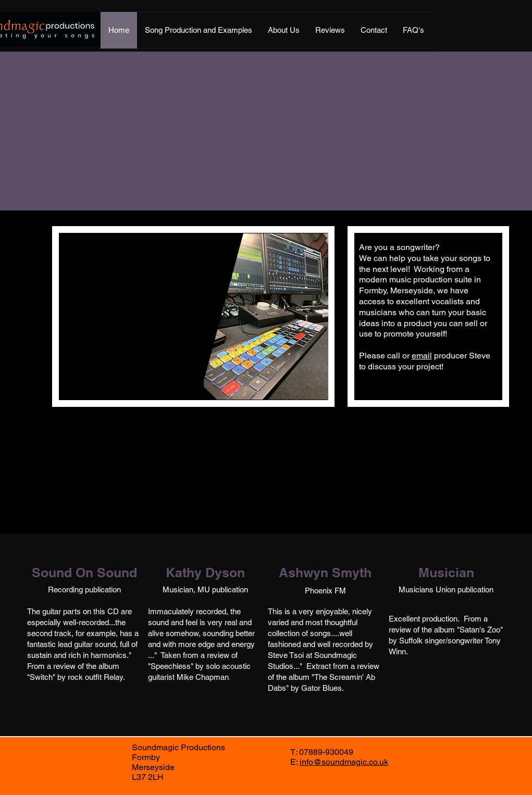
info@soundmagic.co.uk (344, 762)
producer (450, 356)
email (422, 356)
